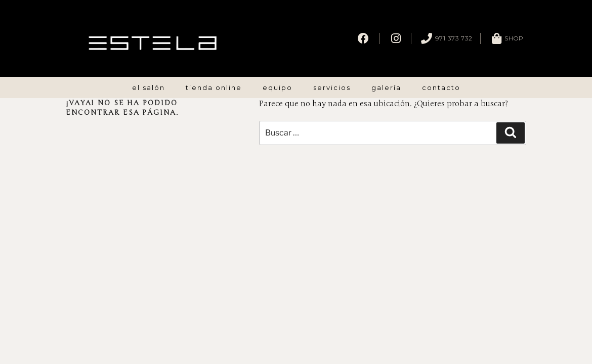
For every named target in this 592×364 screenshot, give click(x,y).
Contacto (441, 87)
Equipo (278, 87)
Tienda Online (214, 87)
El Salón (149, 87)
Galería (386, 87)
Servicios (332, 87)
